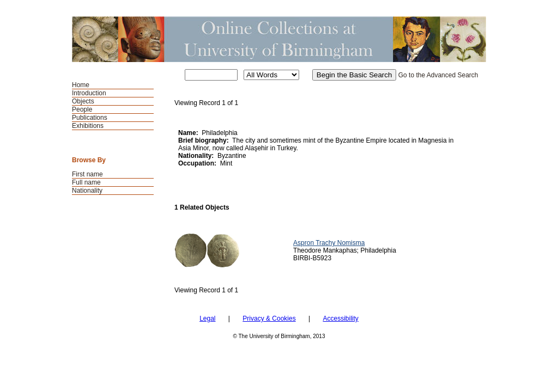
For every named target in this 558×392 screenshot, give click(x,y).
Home (81, 85)
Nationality (87, 191)
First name (87, 174)
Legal (207, 318)
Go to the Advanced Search (438, 75)
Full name (86, 182)
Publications (90, 118)
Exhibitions (88, 126)
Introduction (89, 93)
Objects (83, 101)
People (82, 109)
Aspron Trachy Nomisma (329, 243)
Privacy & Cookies (269, 318)
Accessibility (340, 318)
